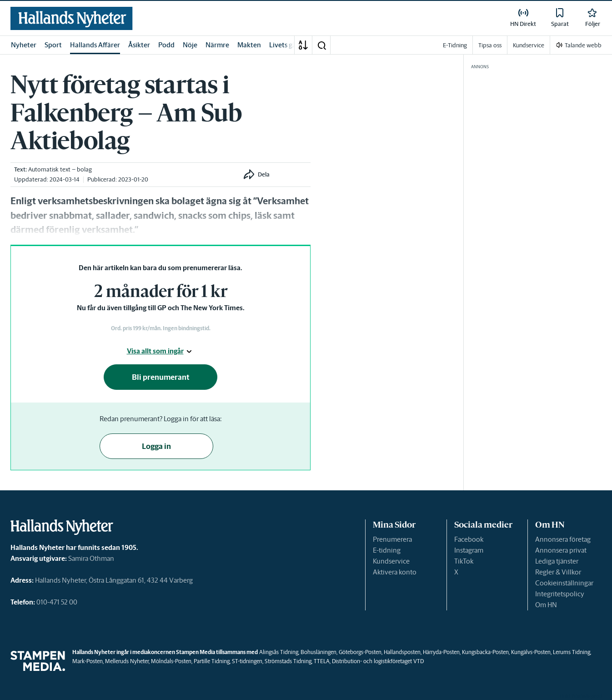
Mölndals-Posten (171, 661)
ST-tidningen (247, 661)
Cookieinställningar (564, 583)
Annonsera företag (563, 539)
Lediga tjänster (557, 561)
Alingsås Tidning (279, 652)
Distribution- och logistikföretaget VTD (378, 661)
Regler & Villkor (558, 572)
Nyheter (24, 45)
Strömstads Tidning (288, 661)
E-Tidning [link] (455, 45)
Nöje (190, 45)
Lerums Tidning (572, 652)
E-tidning (387, 550)
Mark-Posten (88, 661)
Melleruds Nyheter (127, 661)
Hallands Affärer (95, 45)
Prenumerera (392, 539)
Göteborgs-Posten (360, 652)
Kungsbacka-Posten (485, 652)
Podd (166, 45)
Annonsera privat (561, 550)
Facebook (469, 539)
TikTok (464, 561)
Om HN (546, 605)
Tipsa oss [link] (490, 45)
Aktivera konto (395, 572)
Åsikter (139, 45)
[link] (72, 18)
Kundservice (391, 561)
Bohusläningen (319, 652)
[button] (321, 45)
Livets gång (286, 45)
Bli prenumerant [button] (161, 377)
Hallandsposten (402, 652)
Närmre (217, 45)
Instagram (469, 550)
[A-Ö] (303, 45)
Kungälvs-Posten (531, 652)
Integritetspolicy (560, 594)
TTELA (322, 661)
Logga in (156, 446)
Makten (249, 45)
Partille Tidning (212, 661)
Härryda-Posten (441, 652)
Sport (53, 45)
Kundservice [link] (529, 45)
